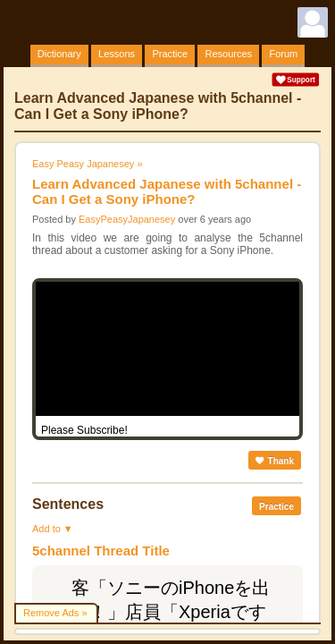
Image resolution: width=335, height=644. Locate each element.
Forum (283, 54)
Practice (170, 54)
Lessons (117, 54)
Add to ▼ (53, 529)
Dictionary (59, 54)
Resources (228, 54)
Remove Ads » (55, 613)
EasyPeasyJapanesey (127, 219)
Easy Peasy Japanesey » (88, 164)
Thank (275, 461)
